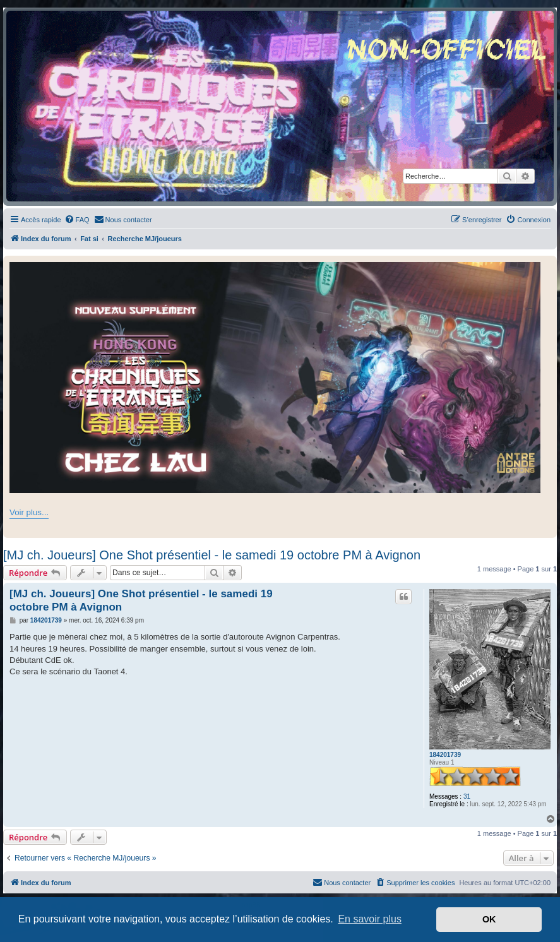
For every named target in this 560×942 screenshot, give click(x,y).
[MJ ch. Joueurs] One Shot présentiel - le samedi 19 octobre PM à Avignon (212, 555)
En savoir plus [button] (370, 919)
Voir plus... (29, 512)
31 (467, 796)
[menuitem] (77, 220)
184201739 (445, 755)
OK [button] (489, 919)
